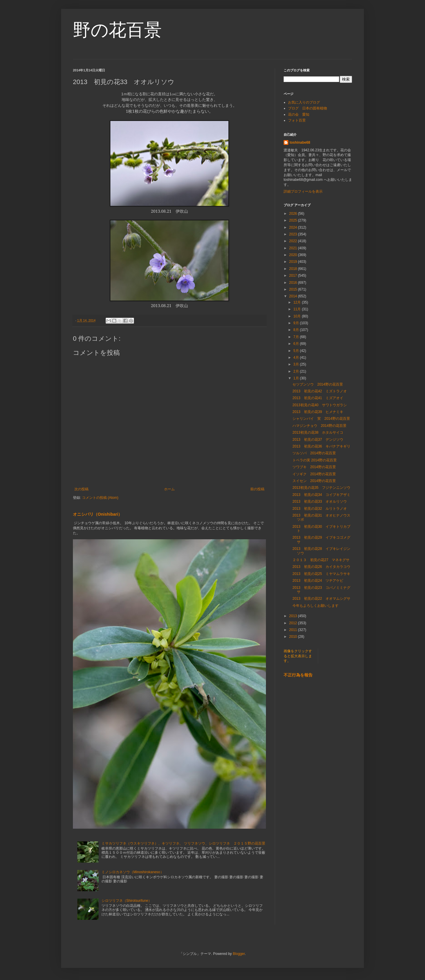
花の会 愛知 (299, 114)
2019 (294, 262)
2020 (294, 255)
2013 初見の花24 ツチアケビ (318, 581)
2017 (294, 276)
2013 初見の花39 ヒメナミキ (318, 412)
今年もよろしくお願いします (316, 606)
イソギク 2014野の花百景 (314, 474)
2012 (294, 623)
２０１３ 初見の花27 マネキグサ (321, 560)
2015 (294, 289)
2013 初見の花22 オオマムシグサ (321, 599)
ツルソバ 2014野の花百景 (314, 453)
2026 (294, 214)
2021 (294, 248)
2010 (294, 637)
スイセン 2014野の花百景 (314, 481)
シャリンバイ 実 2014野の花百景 (321, 419)
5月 (297, 351)
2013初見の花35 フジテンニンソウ (321, 488)
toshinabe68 (300, 142)
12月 (298, 302)
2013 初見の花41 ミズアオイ (318, 398)
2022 (294, 241)
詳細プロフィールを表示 (303, 191)
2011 (294, 630)
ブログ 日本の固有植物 (308, 108)
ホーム (169, 489)
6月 (297, 344)
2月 (297, 371)
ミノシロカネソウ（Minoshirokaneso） (133, 872)
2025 (294, 220)
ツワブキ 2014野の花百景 (314, 467)
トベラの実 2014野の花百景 (315, 460)
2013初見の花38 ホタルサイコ (318, 432)
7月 (297, 337)
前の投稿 (257, 489)
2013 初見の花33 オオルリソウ (320, 502)
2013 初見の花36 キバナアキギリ (321, 446)
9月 (297, 323)
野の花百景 (117, 30)
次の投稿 (81, 489)
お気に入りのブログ (304, 102)
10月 (298, 316)
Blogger (239, 954)
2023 (294, 234)
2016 (294, 283)
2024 (294, 227)
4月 (297, 358)
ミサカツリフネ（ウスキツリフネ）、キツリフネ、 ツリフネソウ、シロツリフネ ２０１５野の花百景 (183, 843)
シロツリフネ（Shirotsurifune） (127, 901)
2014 (294, 296)
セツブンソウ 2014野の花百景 (318, 384)
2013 (294, 616)
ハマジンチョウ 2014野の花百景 (319, 426)
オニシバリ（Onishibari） (98, 514)
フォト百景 (297, 120)
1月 (297, 378)
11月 (298, 309)
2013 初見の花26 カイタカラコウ (321, 567)
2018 (294, 269)
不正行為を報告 (298, 675)
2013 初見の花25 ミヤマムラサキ (321, 574)
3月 (297, 364)
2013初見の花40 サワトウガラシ (320, 405)
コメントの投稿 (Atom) (100, 498)
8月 (297, 330)
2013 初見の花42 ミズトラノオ (320, 391)
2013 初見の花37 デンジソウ (318, 440)
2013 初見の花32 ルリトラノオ (320, 509)
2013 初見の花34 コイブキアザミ (321, 495)
